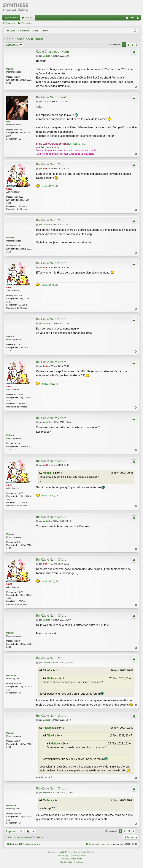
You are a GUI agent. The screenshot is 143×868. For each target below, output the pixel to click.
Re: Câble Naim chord (51, 97)
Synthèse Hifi (11, 18)
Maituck (10, 69)
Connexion (11, 23)
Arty (67, 855)
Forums (29, 18)
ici (45, 147)
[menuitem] (127, 18)
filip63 (9, 189)
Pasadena (11, 676)
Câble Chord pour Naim (24, 39)
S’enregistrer (27, 23)
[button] (137, 45)
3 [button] (133, 45)
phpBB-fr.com (76, 859)
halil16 (83, 855)
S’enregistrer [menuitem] (139, 18)
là (58, 147)
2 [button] (128, 45)
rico (8, 122)
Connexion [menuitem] (133, 18)
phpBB (63, 852)
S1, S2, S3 (53, 186)
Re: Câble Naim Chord (51, 164)
